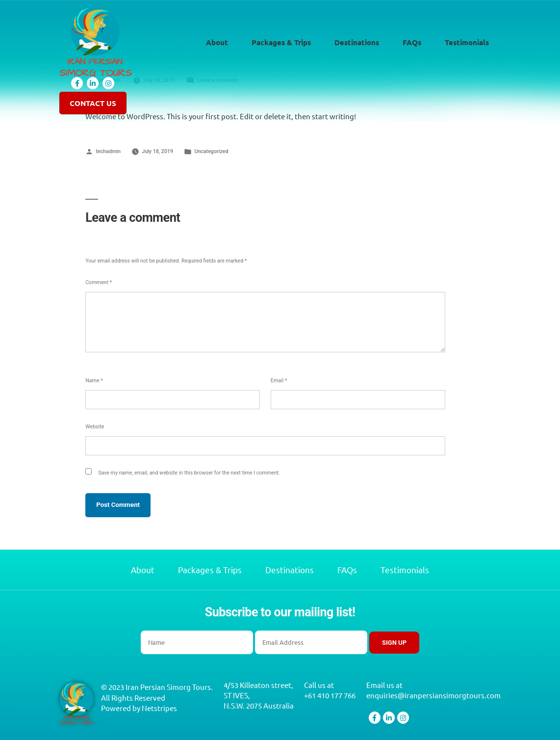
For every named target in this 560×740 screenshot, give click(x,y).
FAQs (412, 43)
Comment (99, 282)
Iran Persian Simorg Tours (168, 687)
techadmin (108, 151)
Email (279, 381)
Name (94, 381)
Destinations (357, 43)
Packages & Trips (281, 43)
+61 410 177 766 (330, 696)
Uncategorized (211, 151)
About (217, 43)
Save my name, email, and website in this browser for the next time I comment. (189, 473)
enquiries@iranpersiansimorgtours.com (433, 696)
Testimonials (467, 43)
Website (95, 427)
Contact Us (93, 104)
